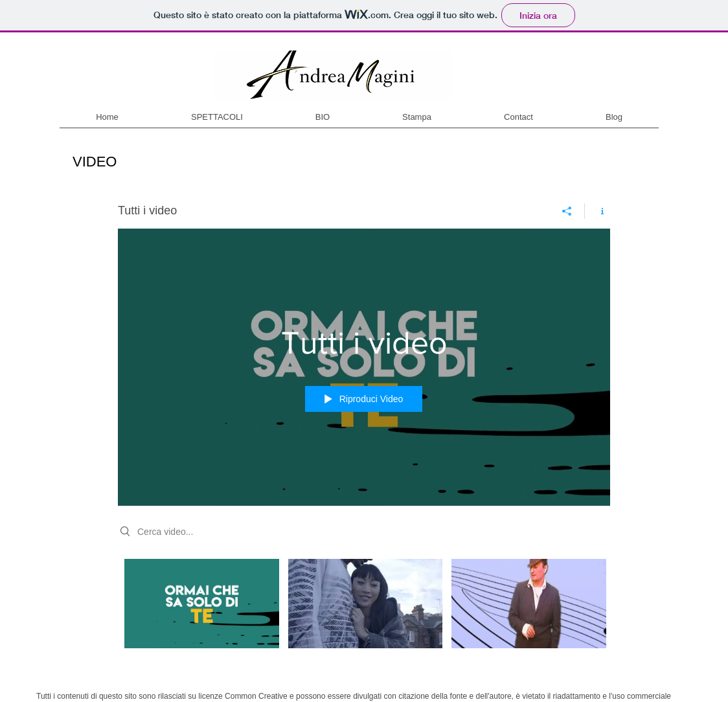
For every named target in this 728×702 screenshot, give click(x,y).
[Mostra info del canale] (597, 211)
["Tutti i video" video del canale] (364, 613)
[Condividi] (567, 211)
